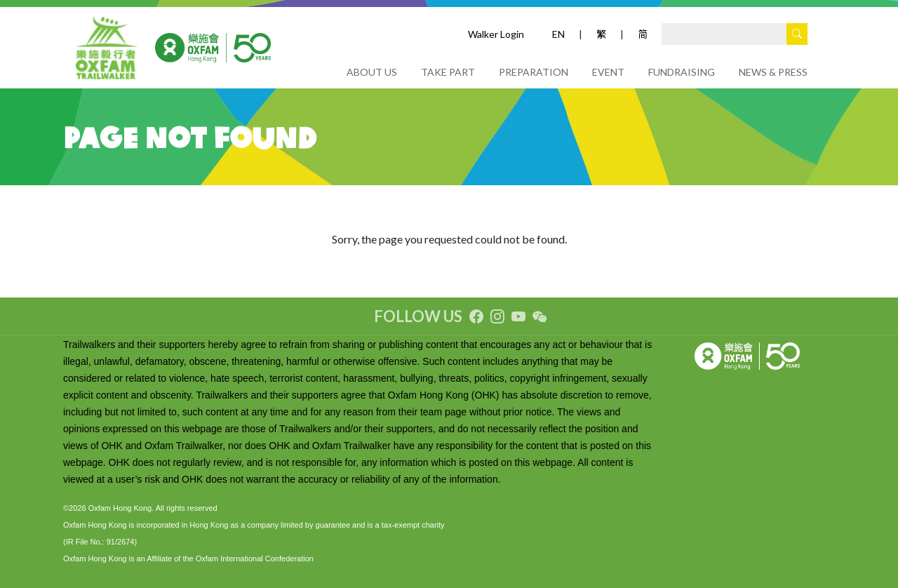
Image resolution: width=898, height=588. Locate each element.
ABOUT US (372, 72)
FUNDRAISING (682, 72)
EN (558, 34)
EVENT (608, 72)
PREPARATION (534, 72)
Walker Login (496, 34)
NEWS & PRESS (773, 72)
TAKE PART (448, 72)
